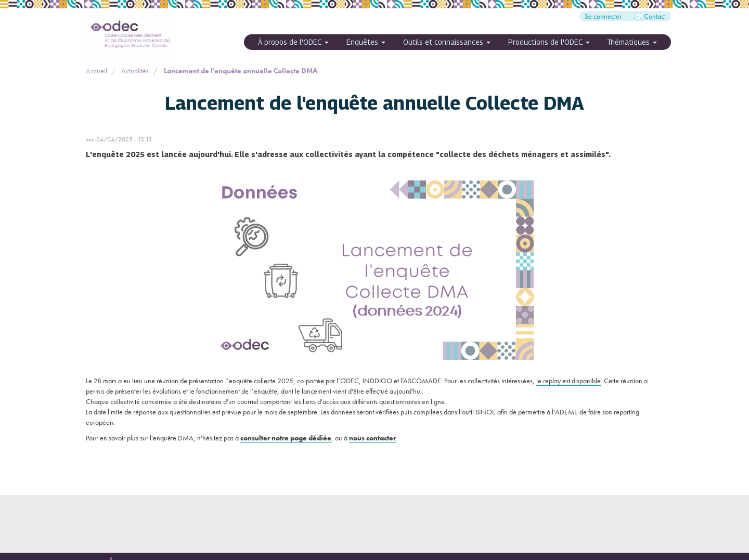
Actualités (135, 71)
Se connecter (603, 16)
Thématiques (632, 42)
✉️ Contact (650, 16)
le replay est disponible (569, 381)
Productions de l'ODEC (549, 42)
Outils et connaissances (447, 42)
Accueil (96, 71)
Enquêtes (366, 42)
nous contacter (372, 438)
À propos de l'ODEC (293, 42)
